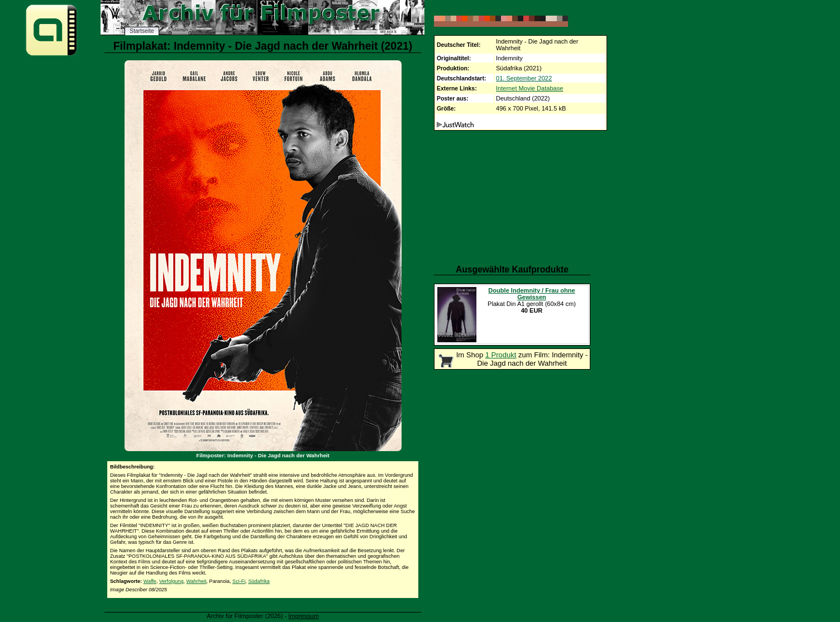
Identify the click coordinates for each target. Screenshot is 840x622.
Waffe (150, 581)
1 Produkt (501, 355)
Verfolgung (171, 581)
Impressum (304, 616)
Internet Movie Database (529, 88)
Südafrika (259, 581)
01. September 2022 (524, 78)
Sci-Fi (239, 581)
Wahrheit (197, 581)
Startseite (142, 31)
